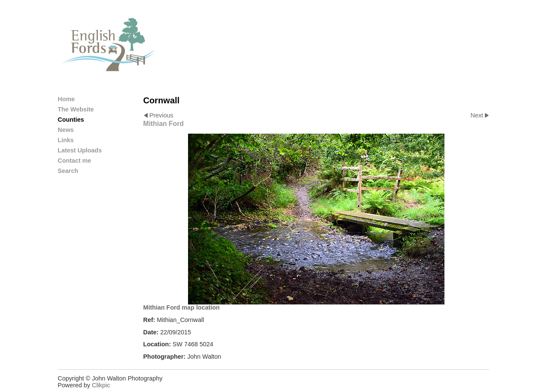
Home (66, 99)
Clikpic (101, 385)
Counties (71, 120)
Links (66, 140)
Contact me (74, 161)
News (66, 130)
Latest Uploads (80, 150)
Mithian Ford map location (181, 307)
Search (68, 171)
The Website (76, 109)
